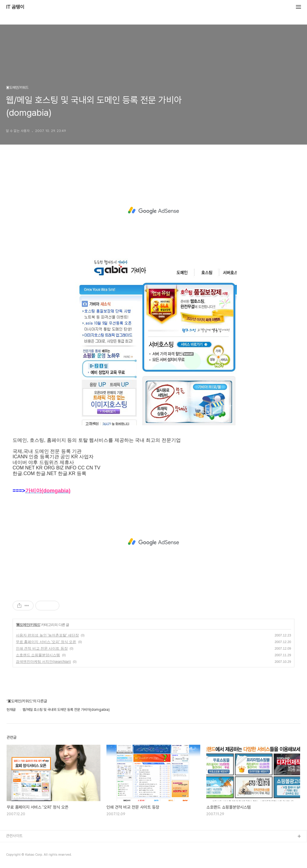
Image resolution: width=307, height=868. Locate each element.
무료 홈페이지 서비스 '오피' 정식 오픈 (46, 642)
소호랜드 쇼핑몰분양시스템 (38, 655)
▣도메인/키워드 (28, 625)
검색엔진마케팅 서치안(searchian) (43, 662)
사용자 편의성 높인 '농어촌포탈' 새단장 (47, 635)
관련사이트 (14, 836)
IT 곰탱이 (15, 7)
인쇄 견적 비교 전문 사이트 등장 (42, 648)
